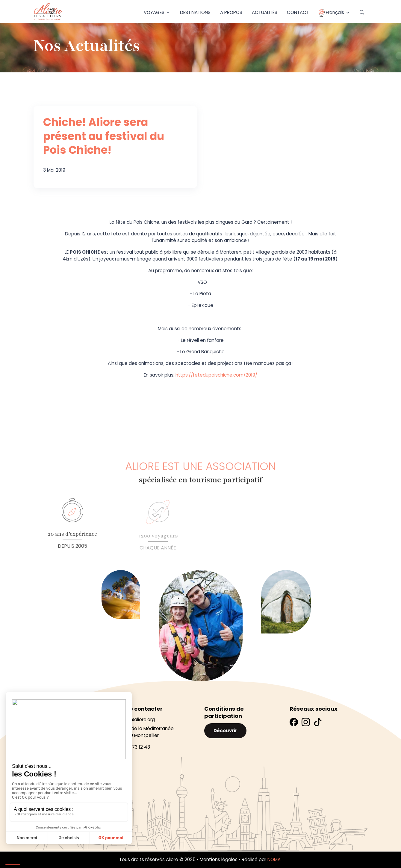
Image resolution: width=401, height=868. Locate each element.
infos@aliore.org (137, 719)
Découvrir (225, 731)
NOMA (275, 859)
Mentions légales (219, 859)
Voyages (154, 12)
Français (331, 13)
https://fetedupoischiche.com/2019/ (216, 375)
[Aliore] (48, 12)
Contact (298, 12)
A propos (231, 12)
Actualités (265, 12)
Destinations (195, 12)
